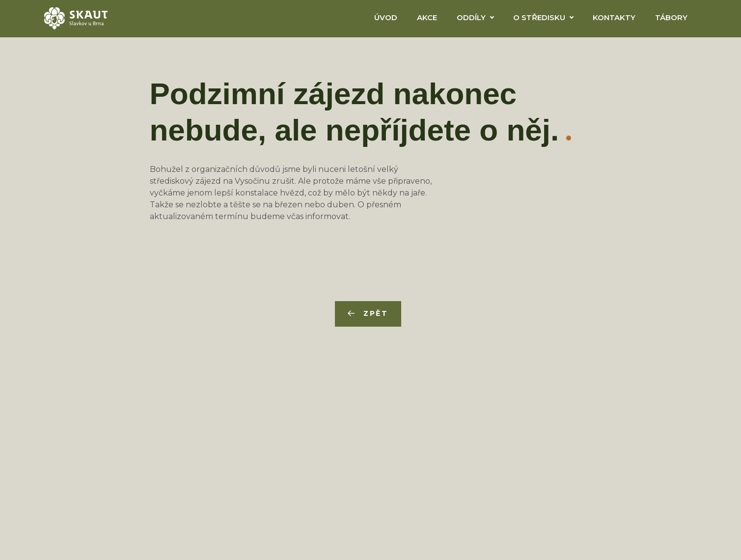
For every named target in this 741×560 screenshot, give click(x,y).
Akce (427, 17)
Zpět (376, 313)
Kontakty (614, 17)
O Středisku (539, 17)
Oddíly (471, 17)
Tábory (671, 17)
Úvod (386, 17)
